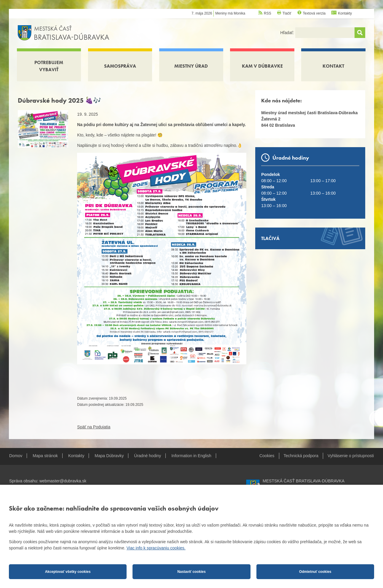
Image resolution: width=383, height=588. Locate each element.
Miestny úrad (191, 66)
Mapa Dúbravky (109, 456)
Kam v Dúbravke (262, 66)
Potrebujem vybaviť (49, 66)
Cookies (267, 456)
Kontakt (333, 66)
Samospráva (120, 66)
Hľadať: (288, 33)
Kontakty (345, 13)
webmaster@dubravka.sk (63, 481)
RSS (268, 13)
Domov (16, 456)
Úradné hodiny (147, 456)
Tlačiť (287, 13)
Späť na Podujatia (94, 427)
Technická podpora (301, 456)
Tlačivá (270, 238)
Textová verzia (314, 13)
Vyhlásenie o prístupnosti (351, 456)
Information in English (191, 456)
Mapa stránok (45, 456)
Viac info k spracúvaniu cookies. (156, 548)
